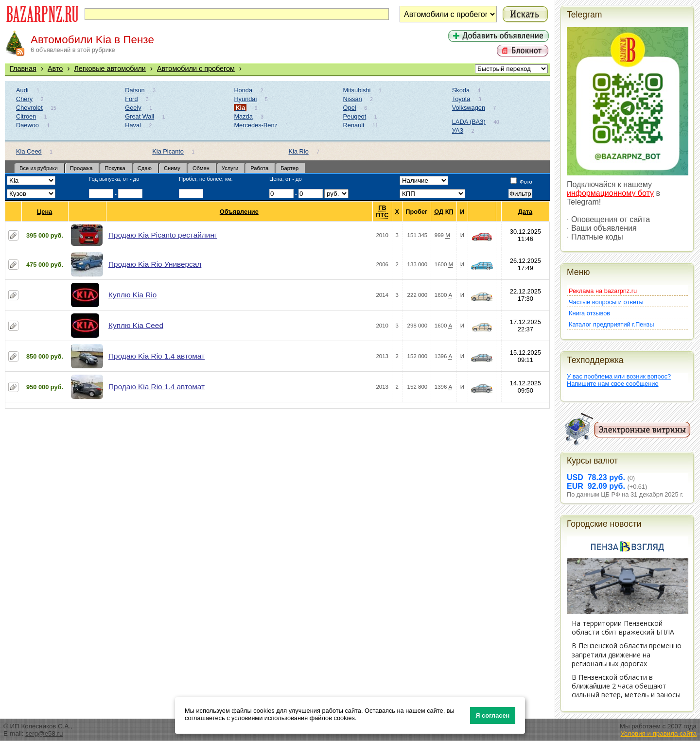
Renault (354, 125)
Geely (133, 108)
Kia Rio (299, 151)
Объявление (239, 212)
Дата (526, 212)
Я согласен (492, 715)
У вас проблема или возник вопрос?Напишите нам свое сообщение (619, 380)
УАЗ (458, 130)
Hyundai (245, 99)
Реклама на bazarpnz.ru (603, 291)
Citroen (26, 116)
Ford (131, 99)
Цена (45, 212)
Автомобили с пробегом (196, 69)
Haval (133, 125)
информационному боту (610, 193)
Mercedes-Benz (256, 125)
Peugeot (355, 116)
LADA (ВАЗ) (469, 122)
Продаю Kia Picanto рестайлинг (163, 235)
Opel (350, 108)
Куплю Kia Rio (132, 295)
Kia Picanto (168, 151)
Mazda (243, 116)
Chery (24, 99)
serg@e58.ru (44, 733)
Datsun (135, 90)
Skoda (461, 90)
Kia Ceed (29, 151)
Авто (55, 69)
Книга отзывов (589, 313)
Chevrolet (29, 108)
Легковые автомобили (110, 69)
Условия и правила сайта (658, 733)
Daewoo (27, 125)
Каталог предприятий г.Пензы (611, 324)
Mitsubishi (357, 90)
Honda (243, 90)
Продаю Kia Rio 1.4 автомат (157, 356)
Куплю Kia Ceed (136, 325)
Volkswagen (469, 108)
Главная (23, 69)
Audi (22, 90)
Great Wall (140, 116)
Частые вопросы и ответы (606, 302)
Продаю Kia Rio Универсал (155, 264)
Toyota (461, 99)
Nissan (353, 99)
